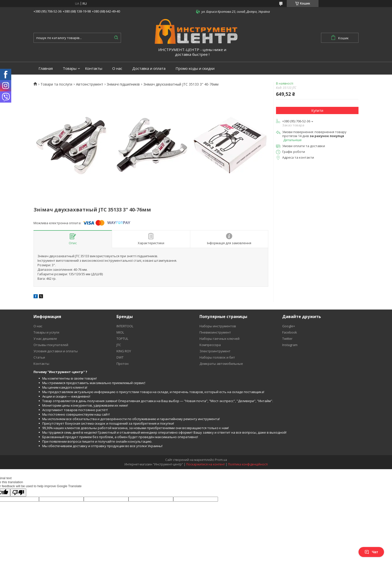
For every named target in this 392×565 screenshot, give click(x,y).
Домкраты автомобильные (221, 364)
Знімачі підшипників (123, 84)
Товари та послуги (56, 84)
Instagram (290, 345)
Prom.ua (221, 460)
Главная (46, 68)
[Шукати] (116, 38)
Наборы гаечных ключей (219, 339)
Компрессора (210, 345)
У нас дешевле (45, 339)
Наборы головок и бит (217, 357)
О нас (117, 68)
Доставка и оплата (149, 68)
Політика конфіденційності (248, 464)
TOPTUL (122, 339)
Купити (317, 110)
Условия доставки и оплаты (56, 351)
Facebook (290, 332)
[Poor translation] (18, 493)
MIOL (120, 332)
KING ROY (124, 351)
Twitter (287, 339)
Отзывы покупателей (51, 345)
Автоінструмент (90, 84)
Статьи (39, 357)
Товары (70, 68)
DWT (120, 357)
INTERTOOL (125, 326)
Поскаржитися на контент (205, 464)
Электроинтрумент (215, 351)
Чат (371, 552)
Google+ (289, 326)
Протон (122, 364)
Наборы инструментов (218, 326)
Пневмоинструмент (215, 332)
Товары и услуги (46, 332)
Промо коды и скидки (195, 68)
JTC (119, 345)
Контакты (94, 68)
